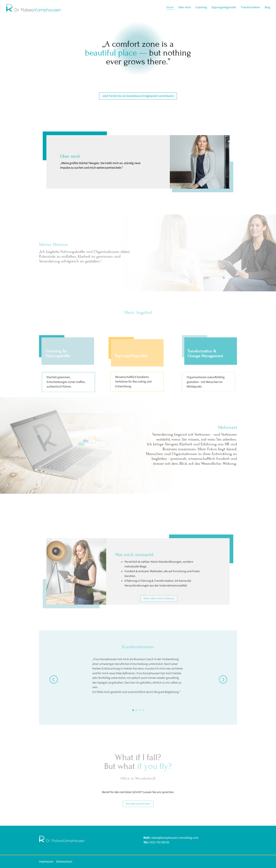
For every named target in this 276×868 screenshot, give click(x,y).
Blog (267, 8)
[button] (53, 679)
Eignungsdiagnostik (224, 8)
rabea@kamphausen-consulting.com (175, 838)
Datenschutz (64, 862)
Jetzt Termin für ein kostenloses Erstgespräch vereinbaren (138, 96)
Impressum (46, 862)
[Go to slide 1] (133, 710)
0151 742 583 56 (159, 842)
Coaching (201, 8)
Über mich (185, 8)
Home (170, 8)
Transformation (250, 8)
